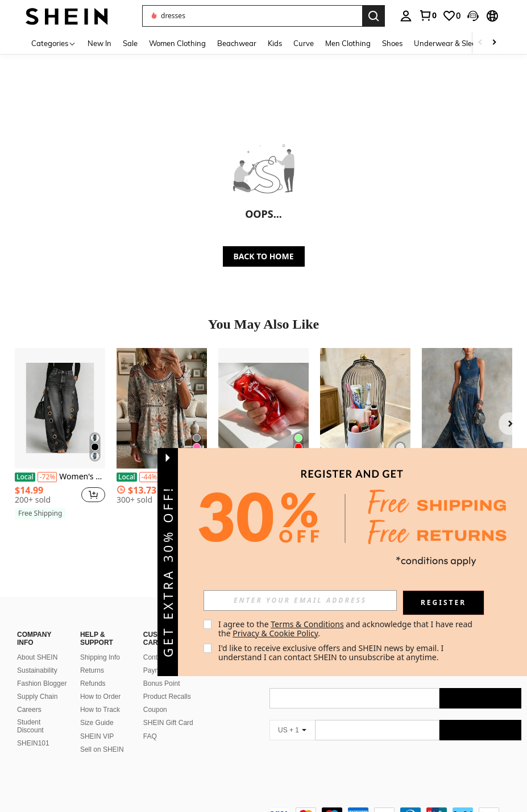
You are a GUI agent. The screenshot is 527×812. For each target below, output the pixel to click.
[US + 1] (292, 716)
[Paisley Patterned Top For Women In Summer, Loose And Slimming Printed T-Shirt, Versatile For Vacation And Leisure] (162, 408)
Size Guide (97, 709)
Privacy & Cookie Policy (275, 633)
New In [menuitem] (99, 43)
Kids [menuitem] (275, 43)
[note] (40, 513)
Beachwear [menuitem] (237, 43)
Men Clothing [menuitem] (348, 43)
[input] (300, 600)
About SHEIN (37, 644)
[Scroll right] (494, 43)
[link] (428, 15)
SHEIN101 (33, 730)
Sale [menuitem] (130, 43)
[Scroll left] (480, 43)
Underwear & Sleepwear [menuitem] (456, 43)
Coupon (155, 696)
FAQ (150, 723)
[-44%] (149, 477)
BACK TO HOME (264, 256)
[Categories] (54, 43)
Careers (29, 696)
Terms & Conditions (307, 624)
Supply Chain (37, 683)
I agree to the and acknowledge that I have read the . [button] (347, 629)
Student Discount (30, 712)
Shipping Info (100, 644)
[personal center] (406, 16)
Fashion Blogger (42, 670)
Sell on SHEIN (102, 736)
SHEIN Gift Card (168, 709)
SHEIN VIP (97, 723)
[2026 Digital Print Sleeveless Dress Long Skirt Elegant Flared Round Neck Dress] (467, 408)
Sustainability (37, 657)
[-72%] (47, 477)
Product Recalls (167, 683)
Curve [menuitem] (304, 43)
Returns (92, 657)
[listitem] (60, 436)
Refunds (93, 670)
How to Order (100, 683)
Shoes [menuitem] (392, 43)
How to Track (100, 696)
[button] (473, 16)
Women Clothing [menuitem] (177, 43)
